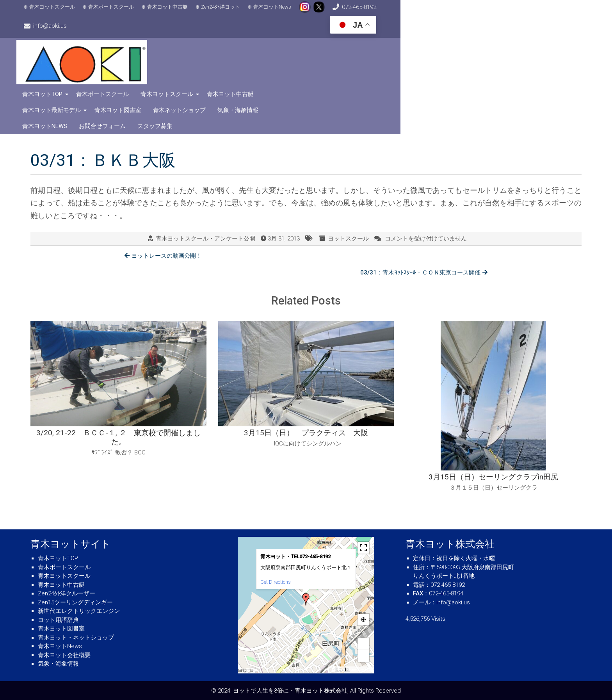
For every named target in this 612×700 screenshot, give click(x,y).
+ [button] (363, 644)
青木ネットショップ (228, 57)
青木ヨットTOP (222, 41)
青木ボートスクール (122, 12)
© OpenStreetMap (360, 670)
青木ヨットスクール (63, 12)
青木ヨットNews (283, 12)
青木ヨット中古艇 (178, 12)
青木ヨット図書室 (541, 41)
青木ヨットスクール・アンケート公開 (205, 178)
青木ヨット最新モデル (474, 41)
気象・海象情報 (287, 57)
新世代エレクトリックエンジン (79, 611)
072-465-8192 (410, 12)
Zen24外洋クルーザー (67, 593)
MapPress (337, 670)
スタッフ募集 (452, 57)
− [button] (363, 656)
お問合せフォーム (399, 57)
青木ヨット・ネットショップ (76, 638)
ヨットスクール (348, 178)
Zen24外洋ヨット (231, 12)
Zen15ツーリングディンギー (75, 602)
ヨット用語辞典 (58, 620)
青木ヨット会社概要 (64, 655)
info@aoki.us (484, 12)
